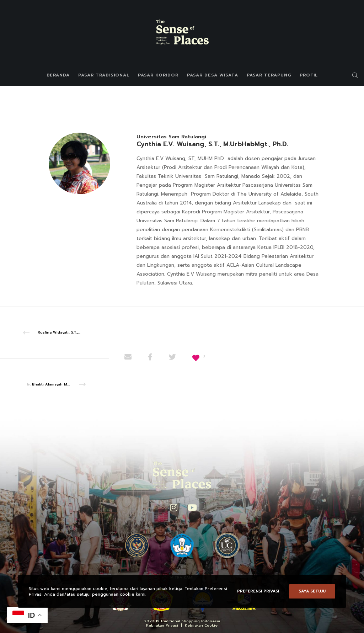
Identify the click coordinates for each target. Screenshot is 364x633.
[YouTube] (191, 506)
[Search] (352, 75)
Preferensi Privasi (258, 591)
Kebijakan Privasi (162, 625)
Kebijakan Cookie (201, 625)
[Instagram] (173, 506)
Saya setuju (312, 591)
